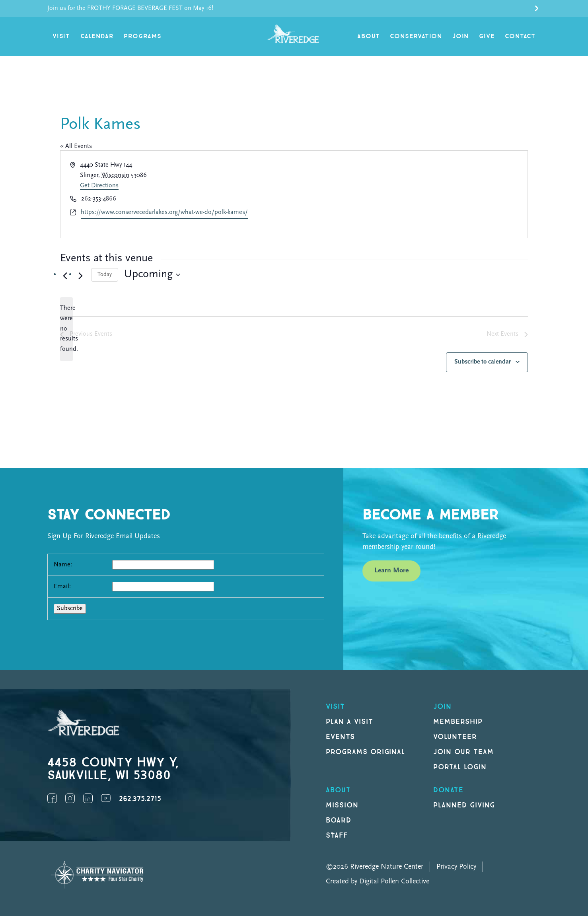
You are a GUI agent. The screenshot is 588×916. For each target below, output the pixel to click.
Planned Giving (464, 805)
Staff (337, 835)
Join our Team (463, 752)
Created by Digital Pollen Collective (378, 882)
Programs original (365, 752)
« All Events (76, 146)
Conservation (416, 36)
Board (339, 820)
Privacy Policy (456, 867)
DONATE (448, 790)
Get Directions (99, 186)
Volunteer (455, 737)
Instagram (70, 798)
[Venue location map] (410, 194)
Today (105, 275)
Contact (520, 36)
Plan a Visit (349, 722)
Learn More (391, 571)
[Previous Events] (65, 276)
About (368, 36)
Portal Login (460, 767)
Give (487, 36)
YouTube (106, 798)
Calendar (97, 36)
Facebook (52, 798)
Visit (61, 36)
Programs (142, 36)
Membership (458, 722)
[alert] (66, 329)
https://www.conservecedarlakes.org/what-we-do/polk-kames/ (164, 212)
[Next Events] (80, 276)
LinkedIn (88, 798)
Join (460, 36)
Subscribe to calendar (483, 362)
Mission (342, 805)
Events (340, 737)
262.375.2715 (140, 799)
